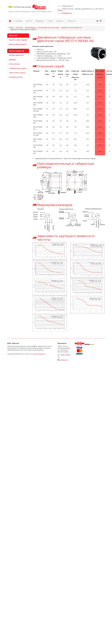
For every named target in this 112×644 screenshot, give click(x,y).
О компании (18, 21)
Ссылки (50, 21)
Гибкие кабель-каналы (17, 73)
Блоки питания (14, 64)
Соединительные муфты (18, 68)
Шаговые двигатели (16, 55)
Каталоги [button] (60, 21)
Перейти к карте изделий (18, 40)
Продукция (40, 21)
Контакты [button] (72, 21)
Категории (19, 28)
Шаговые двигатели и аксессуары (49, 28)
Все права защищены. (38, 354)
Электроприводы (30, 28)
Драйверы (13, 60)
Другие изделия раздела (18, 44)
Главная (11, 28)
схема (60, 10)
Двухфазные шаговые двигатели (72, 28)
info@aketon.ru (67, 13)
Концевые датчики (16, 77)
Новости (29, 21)
